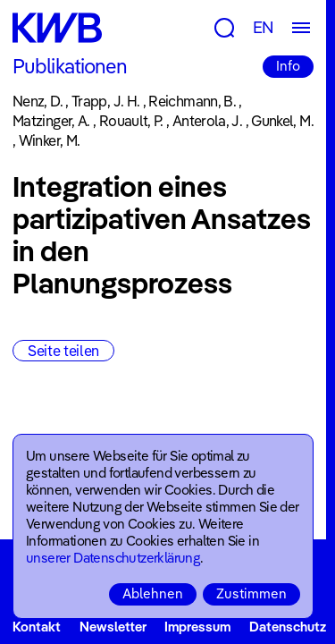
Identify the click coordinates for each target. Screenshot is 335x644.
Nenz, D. (38, 101)
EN (264, 27)
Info (288, 66)
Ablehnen (153, 593)
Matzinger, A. (51, 121)
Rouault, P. (131, 121)
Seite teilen (63, 351)
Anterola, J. (207, 121)
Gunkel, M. (282, 121)
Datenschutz (288, 627)
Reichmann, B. (192, 101)
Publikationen (70, 66)
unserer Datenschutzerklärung (113, 558)
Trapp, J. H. (105, 101)
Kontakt (37, 627)
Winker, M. (50, 140)
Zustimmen (251, 593)
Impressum (197, 627)
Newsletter (113, 627)
